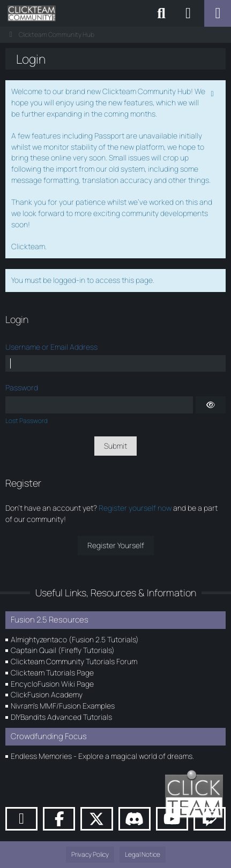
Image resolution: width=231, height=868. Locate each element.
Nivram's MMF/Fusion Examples (63, 706)
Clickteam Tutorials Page (52, 673)
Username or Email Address (51, 347)
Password (22, 387)
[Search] (161, 13)
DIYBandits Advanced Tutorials (61, 717)
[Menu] (218, 13)
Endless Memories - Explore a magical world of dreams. (102, 756)
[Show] (211, 405)
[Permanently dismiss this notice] (213, 93)
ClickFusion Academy (47, 694)
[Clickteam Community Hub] (32, 13)
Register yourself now (135, 508)
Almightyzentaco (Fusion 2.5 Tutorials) (75, 639)
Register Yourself (116, 545)
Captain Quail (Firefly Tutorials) (63, 650)
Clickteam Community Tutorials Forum (74, 661)
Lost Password (27, 421)
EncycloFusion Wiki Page (52, 684)
